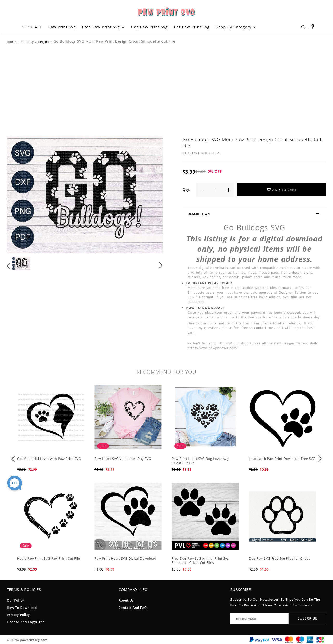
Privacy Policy (18, 615)
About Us (126, 600)
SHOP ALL (32, 27)
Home (12, 42)
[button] (8, 265)
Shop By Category (236, 27)
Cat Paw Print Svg (192, 27)
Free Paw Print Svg (103, 27)
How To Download (22, 608)
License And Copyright (25, 622)
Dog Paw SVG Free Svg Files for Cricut (279, 558)
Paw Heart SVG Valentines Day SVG (123, 459)
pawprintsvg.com (34, 640)
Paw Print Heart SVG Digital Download (125, 558)
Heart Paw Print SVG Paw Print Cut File (49, 558)
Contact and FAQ (133, 608)
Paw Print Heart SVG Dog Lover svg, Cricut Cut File (201, 461)
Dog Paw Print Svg (149, 27)
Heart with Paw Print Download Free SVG (282, 459)
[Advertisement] (166, 89)
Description (255, 214)
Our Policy (15, 600)
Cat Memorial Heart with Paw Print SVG (49, 459)
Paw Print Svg (62, 27)
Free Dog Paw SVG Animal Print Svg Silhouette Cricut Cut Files (200, 561)
